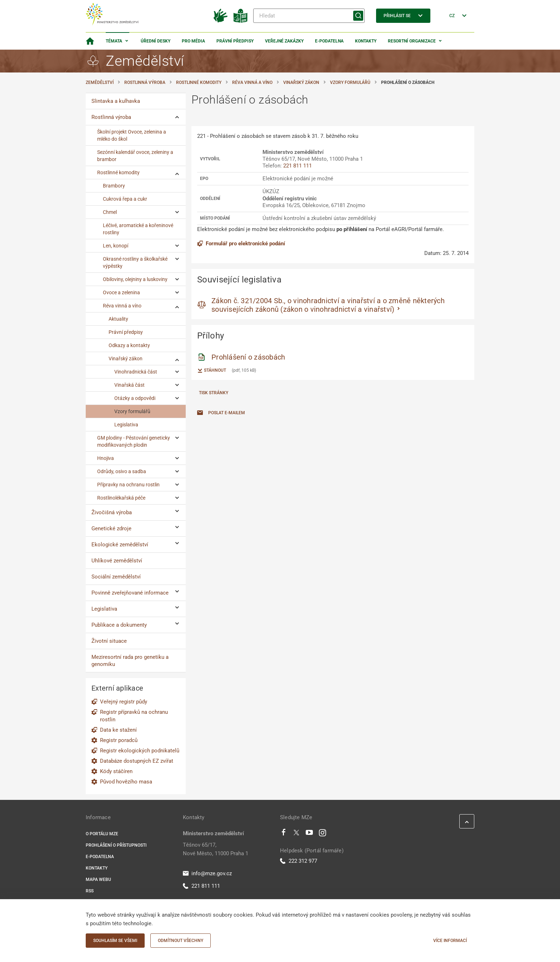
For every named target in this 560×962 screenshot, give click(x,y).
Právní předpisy (235, 41)
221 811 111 (297, 166)
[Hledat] (309, 16)
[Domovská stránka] (90, 41)
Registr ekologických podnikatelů (140, 751)
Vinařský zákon (301, 82)
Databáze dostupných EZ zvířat (137, 761)
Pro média (193, 41)
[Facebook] (284, 834)
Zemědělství (100, 82)
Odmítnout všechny (181, 941)
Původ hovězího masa (126, 782)
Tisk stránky (214, 393)
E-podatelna (329, 41)
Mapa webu (98, 880)
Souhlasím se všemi (115, 941)
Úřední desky (156, 41)
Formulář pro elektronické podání (241, 244)
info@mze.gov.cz (207, 873)
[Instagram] (322, 834)
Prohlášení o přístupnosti (116, 845)
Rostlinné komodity (199, 82)
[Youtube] (309, 834)
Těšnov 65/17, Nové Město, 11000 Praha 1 (216, 849)
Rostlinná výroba (145, 82)
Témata (114, 41)
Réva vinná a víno (252, 82)
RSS (90, 891)
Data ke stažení (118, 730)
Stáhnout (212, 371)
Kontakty (366, 41)
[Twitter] (296, 834)
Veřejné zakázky (284, 41)
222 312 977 (299, 861)
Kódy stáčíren (116, 771)
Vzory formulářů (350, 82)
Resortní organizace (412, 41)
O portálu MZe (102, 834)
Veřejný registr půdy (124, 702)
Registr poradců (119, 740)
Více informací (450, 941)
